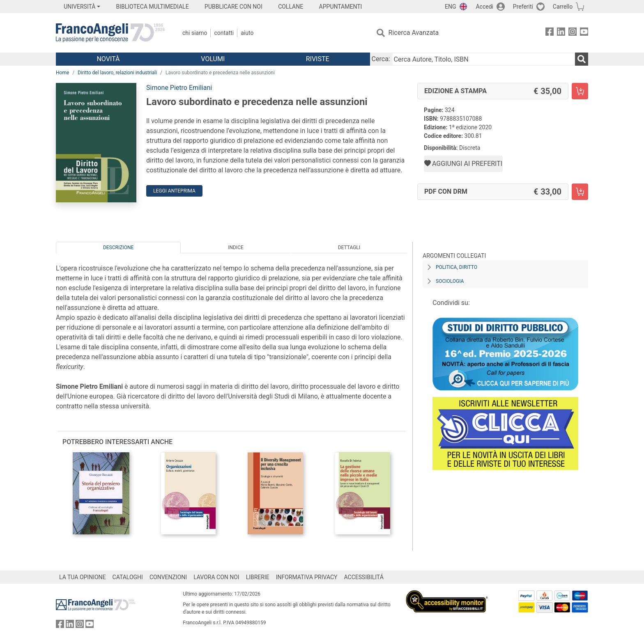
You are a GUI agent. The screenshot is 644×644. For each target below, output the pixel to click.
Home (62, 73)
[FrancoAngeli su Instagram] (573, 33)
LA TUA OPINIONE (83, 577)
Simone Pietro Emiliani (179, 88)
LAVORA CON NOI (216, 577)
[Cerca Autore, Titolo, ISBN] (483, 59)
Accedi (484, 7)
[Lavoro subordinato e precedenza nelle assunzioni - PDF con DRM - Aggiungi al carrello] (580, 192)
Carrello (563, 7)
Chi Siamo (195, 33)
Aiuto (247, 33)
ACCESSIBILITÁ (364, 577)
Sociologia (450, 281)
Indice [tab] (236, 248)
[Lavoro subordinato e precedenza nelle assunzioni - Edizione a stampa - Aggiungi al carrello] (580, 91)
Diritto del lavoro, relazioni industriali (117, 73)
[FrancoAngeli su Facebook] (550, 33)
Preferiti (523, 7)
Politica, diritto (457, 267)
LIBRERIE (258, 577)
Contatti (224, 33)
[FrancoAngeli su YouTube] (584, 33)
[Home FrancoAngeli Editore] (110, 33)
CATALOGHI (128, 577)
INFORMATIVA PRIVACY (307, 577)
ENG (450, 7)
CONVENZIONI (168, 577)
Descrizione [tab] (118, 248)
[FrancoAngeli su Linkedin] (561, 33)
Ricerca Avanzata (414, 33)
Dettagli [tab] (349, 248)
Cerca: (381, 59)
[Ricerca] (582, 59)
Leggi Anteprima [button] (174, 191)
